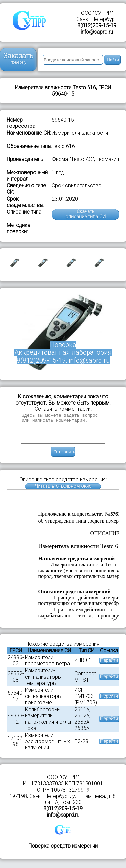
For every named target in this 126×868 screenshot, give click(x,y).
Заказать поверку (18, 58)
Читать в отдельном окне (63, 492)
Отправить (64, 458)
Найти (113, 60)
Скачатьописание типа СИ (86, 214)
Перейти (109, 667)
